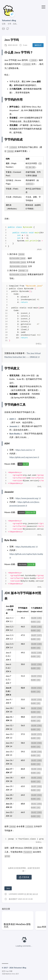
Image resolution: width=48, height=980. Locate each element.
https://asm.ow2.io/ (25, 450)
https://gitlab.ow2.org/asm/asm (24, 457)
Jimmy (13, 974)
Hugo (7, 971)
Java (8, 888)
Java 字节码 (12, 40)
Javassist (15, 426)
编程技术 (38, 45)
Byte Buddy (16, 433)
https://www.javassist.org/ (28, 498)
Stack (7, 974)
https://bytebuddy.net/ (27, 547)
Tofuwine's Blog (9, 20)
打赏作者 (24, 877)
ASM (13, 419)
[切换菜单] (43, 7)
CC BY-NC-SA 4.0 (31, 894)
